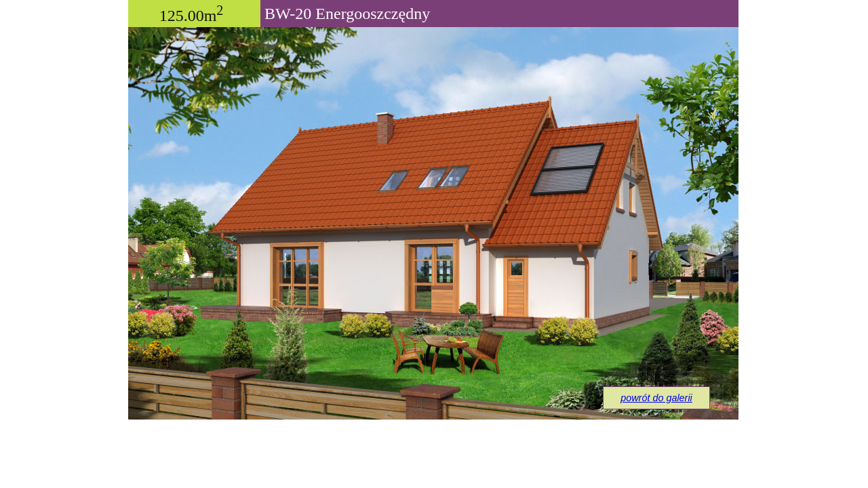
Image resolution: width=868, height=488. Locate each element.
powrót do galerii (656, 398)
